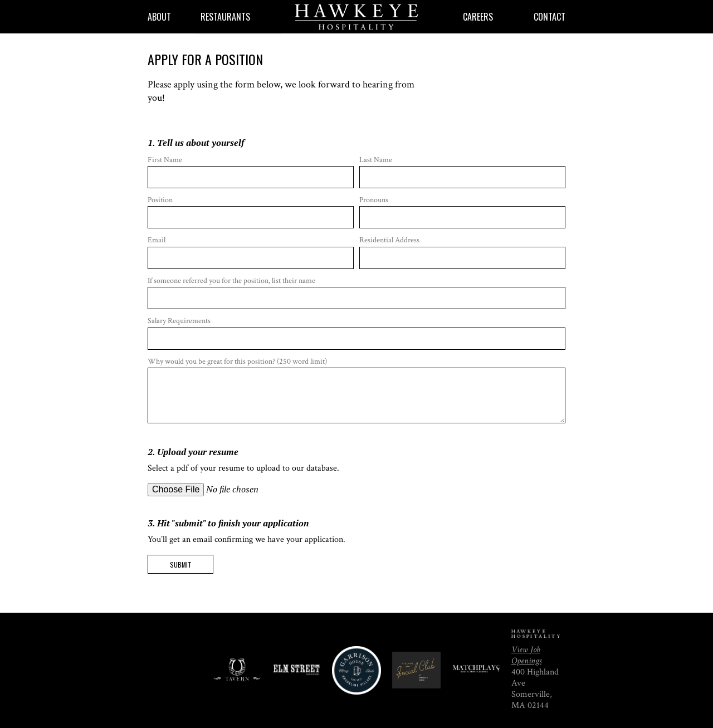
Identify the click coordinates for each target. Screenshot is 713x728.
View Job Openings (526, 655)
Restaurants (225, 17)
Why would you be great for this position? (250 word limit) (356, 391)
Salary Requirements (356, 333)
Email (251, 252)
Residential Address (462, 252)
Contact (550, 17)
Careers (478, 17)
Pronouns (462, 212)
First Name (251, 172)
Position (251, 212)
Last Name (462, 172)
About (159, 17)
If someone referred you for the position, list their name (356, 292)
